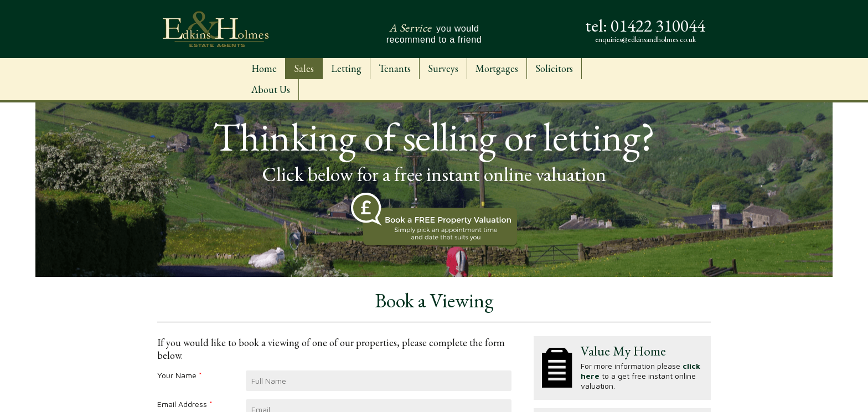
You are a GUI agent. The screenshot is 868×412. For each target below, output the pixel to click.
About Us (271, 89)
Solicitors (554, 68)
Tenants (395, 68)
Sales (304, 68)
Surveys (443, 68)
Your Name (180, 375)
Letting (346, 68)
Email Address (185, 404)
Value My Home (623, 351)
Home (264, 68)
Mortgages (497, 68)
